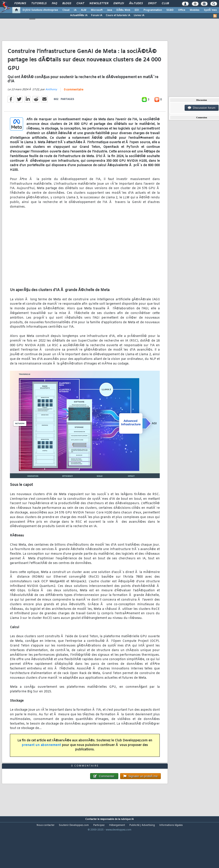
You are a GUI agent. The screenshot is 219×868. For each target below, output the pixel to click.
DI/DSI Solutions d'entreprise (40, 10)
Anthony (51, 97)
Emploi (119, 4)
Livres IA (139, 15)
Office (182, 10)
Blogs (67, 4)
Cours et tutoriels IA (118, 15)
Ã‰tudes (136, 4)
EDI (137, 10)
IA (75, 10)
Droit (152, 4)
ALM (84, 10)
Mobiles (195, 10)
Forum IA (97, 15)
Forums (20, 4)
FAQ (54, 4)
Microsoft (97, 10)
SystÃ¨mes (210, 10)
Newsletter (99, 4)
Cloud (66, 10)
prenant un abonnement (41, 752)
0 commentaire (74, 97)
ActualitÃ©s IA (79, 15)
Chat (80, 4)
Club (165, 4)
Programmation (153, 10)
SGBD (170, 10)
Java (109, 10)
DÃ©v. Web (123, 10)
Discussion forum (202, 108)
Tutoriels (39, 4)
